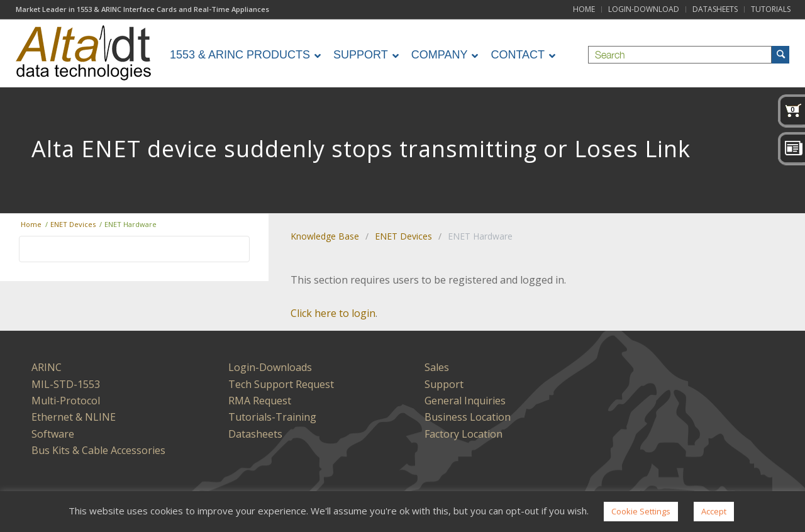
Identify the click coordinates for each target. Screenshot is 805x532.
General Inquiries (465, 401)
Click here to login (333, 313)
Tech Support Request (281, 384)
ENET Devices (403, 236)
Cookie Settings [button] (641, 511)
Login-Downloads (270, 367)
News (791, 149)
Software (53, 434)
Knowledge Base (325, 236)
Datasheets (255, 434)
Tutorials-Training (272, 417)
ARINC (47, 367)
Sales (437, 367)
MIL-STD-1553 (66, 384)
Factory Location (464, 434)
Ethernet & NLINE (74, 417)
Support (444, 384)
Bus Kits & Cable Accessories (98, 450)
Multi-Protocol (66, 401)
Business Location (468, 417)
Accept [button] (714, 511)
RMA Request (260, 401)
